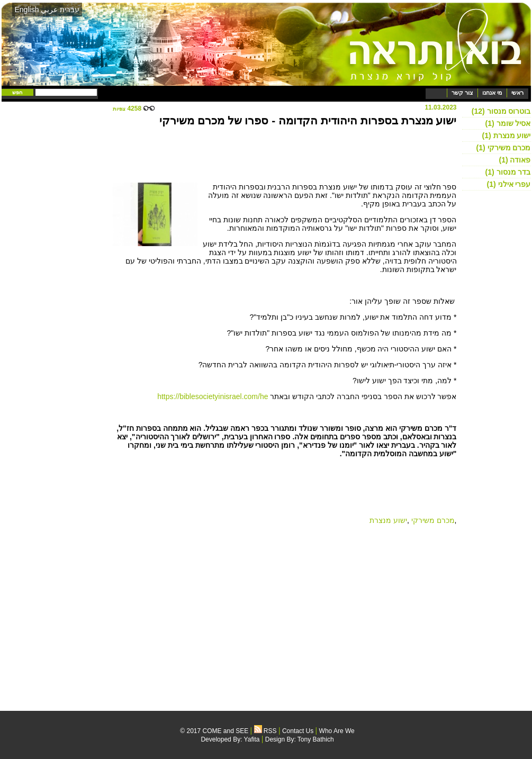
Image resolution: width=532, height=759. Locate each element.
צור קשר (462, 93)
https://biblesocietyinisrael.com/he (213, 396)
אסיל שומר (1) (508, 123)
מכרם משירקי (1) (504, 148)
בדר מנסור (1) (508, 172)
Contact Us (298, 731)
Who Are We (337, 731)
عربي (49, 10)
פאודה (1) (515, 160)
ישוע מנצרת (388, 520)
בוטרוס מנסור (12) (501, 111)
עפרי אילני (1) (509, 184)
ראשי (517, 93)
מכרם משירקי (433, 520)
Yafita (252, 739)
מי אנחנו (492, 93)
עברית (70, 10)
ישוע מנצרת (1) (507, 135)
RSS (265, 731)
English (27, 10)
